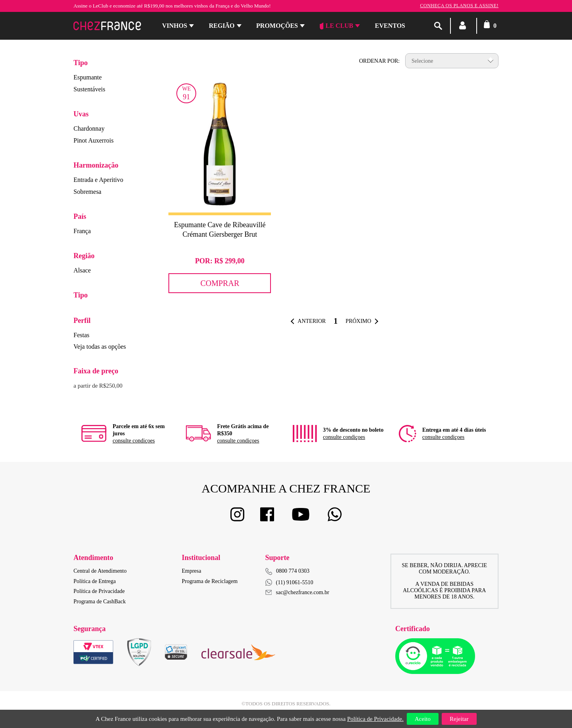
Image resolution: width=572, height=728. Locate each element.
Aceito (423, 719)
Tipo (81, 63)
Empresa (192, 571)
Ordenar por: (379, 61)
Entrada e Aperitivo (98, 180)
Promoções (277, 26)
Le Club (337, 26)
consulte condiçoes (133, 441)
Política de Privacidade (99, 591)
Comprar (220, 283)
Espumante (88, 77)
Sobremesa (87, 192)
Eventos (390, 26)
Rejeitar (459, 719)
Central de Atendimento (100, 571)
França (82, 231)
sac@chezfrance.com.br (297, 592)
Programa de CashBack (100, 602)
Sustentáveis (89, 89)
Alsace (82, 270)
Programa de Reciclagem (210, 581)
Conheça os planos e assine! (459, 6)
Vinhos (175, 26)
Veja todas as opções (100, 347)
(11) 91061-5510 (289, 582)
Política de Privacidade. (375, 719)
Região (222, 26)
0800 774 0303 (293, 571)
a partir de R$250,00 (98, 386)
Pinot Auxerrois (94, 140)
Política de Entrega (95, 581)
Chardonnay (89, 128)
